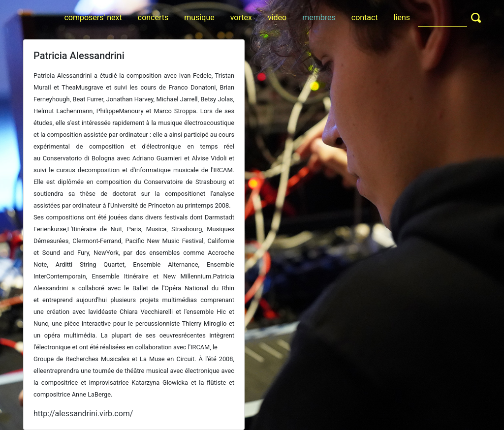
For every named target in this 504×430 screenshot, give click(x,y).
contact (365, 17)
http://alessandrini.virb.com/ (83, 414)
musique (199, 17)
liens (402, 17)
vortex (241, 17)
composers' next (93, 17)
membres (319, 17)
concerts (153, 17)
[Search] (442, 17)
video (277, 17)
